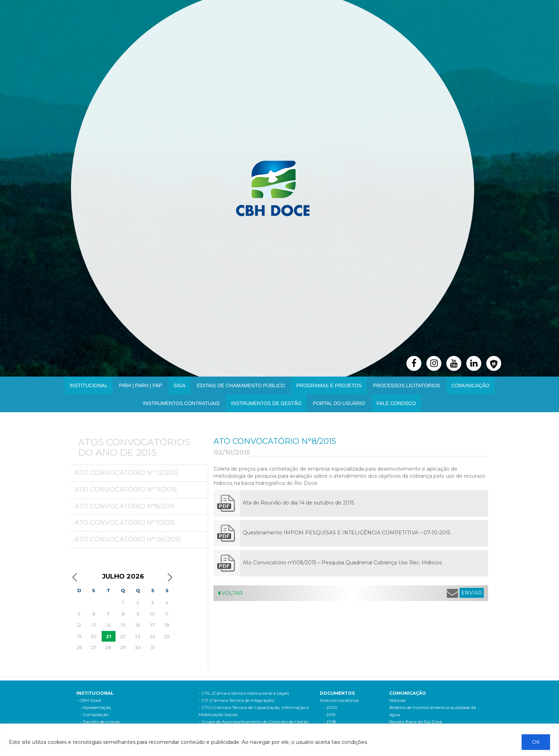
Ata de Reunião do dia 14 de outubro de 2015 (298, 503)
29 (123, 647)
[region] (279, 740)
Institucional (89, 385)
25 (167, 636)
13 (94, 625)
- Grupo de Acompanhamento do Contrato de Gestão (254, 722)
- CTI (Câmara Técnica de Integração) (236, 700)
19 (79, 636)
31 (153, 647)
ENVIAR (472, 593)
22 (123, 636)
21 (109, 636)
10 (153, 614)
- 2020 (330, 707)
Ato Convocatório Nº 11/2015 (126, 490)
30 (138, 647)
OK (536, 742)
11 (167, 614)
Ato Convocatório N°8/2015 (125, 506)
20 (94, 636)
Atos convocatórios (339, 700)
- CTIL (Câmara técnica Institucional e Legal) (244, 693)
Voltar (230, 593)
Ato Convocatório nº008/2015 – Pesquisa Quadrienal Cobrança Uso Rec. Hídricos (342, 563)
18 (167, 625)
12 (79, 625)
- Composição (94, 714)
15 (123, 625)
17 (153, 625)
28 (108, 647)
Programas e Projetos (329, 385)
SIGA (180, 385)
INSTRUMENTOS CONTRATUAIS (181, 403)
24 (153, 636)
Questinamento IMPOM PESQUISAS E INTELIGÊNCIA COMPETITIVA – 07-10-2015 (347, 533)
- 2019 (330, 714)
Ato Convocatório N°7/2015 (125, 523)
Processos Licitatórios (407, 385)
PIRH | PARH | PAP (141, 385)
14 (109, 625)
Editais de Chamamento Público (241, 385)
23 (138, 636)
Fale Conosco (396, 403)
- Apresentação (95, 707)
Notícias (397, 700)
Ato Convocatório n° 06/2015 (128, 539)
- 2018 (330, 722)
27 (94, 647)
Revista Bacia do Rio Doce (416, 722)
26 (79, 647)
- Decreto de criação (100, 722)
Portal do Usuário (339, 403)
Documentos (337, 693)
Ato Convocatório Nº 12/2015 (127, 473)
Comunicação (470, 385)
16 (138, 625)
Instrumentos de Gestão (266, 403)
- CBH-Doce (89, 700)
